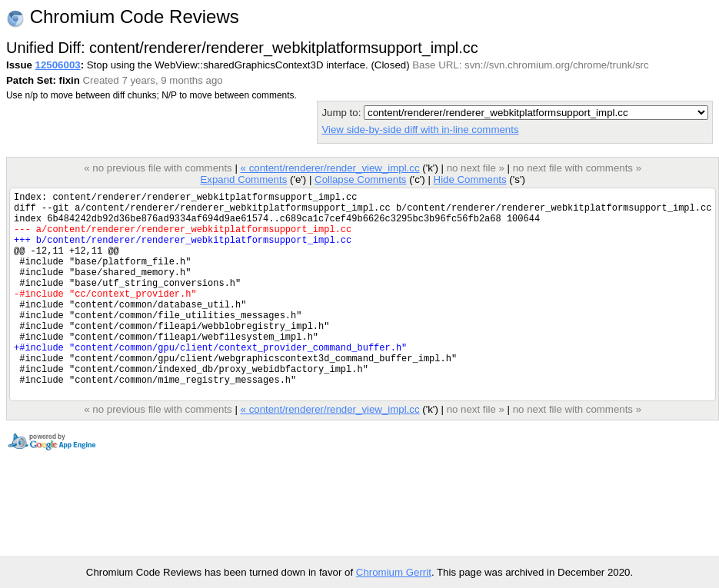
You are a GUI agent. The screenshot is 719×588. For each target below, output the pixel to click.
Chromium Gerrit (394, 572)
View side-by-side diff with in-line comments (420, 130)
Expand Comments (243, 179)
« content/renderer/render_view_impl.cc (330, 168)
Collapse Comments (360, 179)
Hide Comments (469, 179)
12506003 (58, 65)
